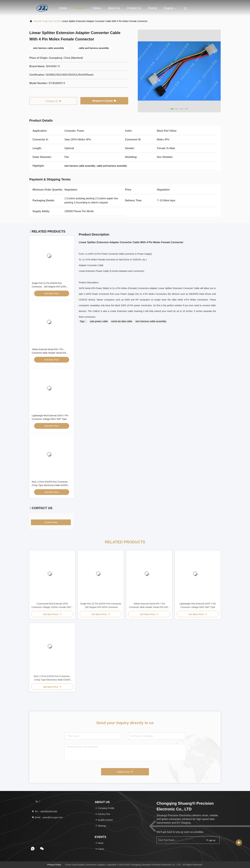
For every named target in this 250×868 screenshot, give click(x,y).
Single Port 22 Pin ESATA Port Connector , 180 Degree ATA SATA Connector (49, 287)
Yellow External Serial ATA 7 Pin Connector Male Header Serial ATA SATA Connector (49, 353)
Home (63, 8)
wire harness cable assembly (151, 321)
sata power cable (99, 321)
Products (80, 8)
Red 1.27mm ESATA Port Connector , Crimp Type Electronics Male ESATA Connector (50, 485)
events (153, 8)
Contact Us (134, 8)
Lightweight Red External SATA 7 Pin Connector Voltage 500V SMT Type (198, 605)
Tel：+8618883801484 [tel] (44, 812)
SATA (56, 21)
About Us (114, 8)
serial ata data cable (122, 321)
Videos (97, 8)
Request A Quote (104, 101)
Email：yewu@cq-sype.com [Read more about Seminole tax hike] (47, 817)
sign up (210, 840)
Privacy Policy (54, 865)
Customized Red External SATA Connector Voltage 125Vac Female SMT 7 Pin (52, 606)
